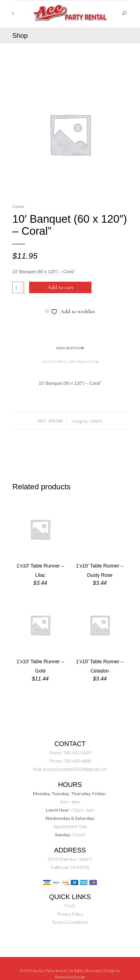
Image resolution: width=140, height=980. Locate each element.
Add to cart (60, 287)
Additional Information (70, 362)
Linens (18, 206)
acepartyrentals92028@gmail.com (75, 769)
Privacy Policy (70, 914)
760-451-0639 (77, 752)
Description (70, 348)
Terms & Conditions (70, 922)
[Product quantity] (18, 287)
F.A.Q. (70, 906)
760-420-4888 (77, 761)
